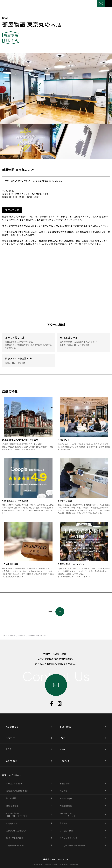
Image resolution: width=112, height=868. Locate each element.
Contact (11, 761)
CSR (62, 738)
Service (11, 738)
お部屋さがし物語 (14, 783)
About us (12, 726)
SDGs (9, 749)
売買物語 (64, 791)
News (63, 749)
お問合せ (101, 4)
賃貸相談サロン (67, 823)
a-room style (66, 798)
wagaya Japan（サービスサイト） (69, 814)
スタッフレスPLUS (15, 838)
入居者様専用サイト (15, 845)
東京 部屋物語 (12, 806)
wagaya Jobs (12, 823)
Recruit (65, 761)
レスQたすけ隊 (66, 831)
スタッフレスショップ (16, 831)
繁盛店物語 (65, 783)
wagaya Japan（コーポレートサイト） (17, 814)
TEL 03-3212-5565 (33, 181)
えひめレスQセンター (69, 838)
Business (65, 726)
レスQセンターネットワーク (72, 845)
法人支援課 (11, 798)
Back (56, 612)
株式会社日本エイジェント (56, 859)
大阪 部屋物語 (66, 806)
